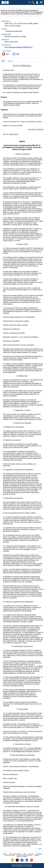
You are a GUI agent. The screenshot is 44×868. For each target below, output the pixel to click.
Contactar (5, 854)
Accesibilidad (38, 854)
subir (40, 849)
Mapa (25, 854)
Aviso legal (31, 854)
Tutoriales (37, 855)
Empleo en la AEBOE (22, 857)
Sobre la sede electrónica (15, 854)
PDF (7, 54)
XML (18, 54)
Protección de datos (10, 855)
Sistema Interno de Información (25, 855)
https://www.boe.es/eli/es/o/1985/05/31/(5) (18, 47)
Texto (3, 61)
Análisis (10, 61)
